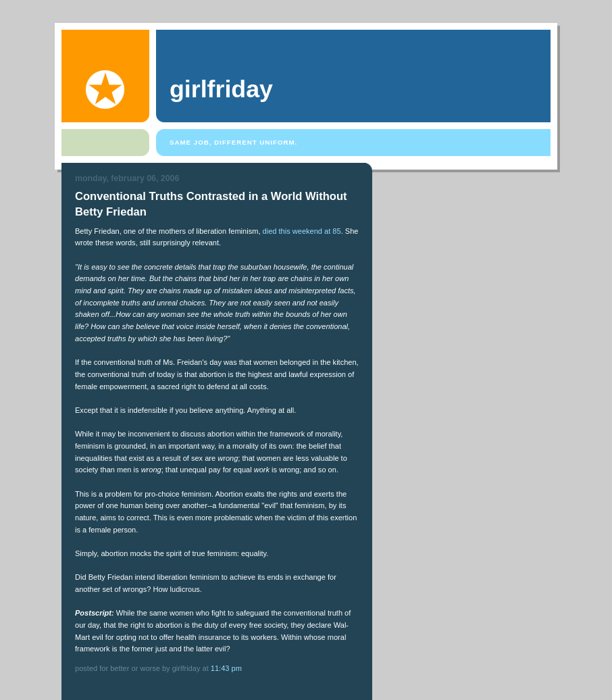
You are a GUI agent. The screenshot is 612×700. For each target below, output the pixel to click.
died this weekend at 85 (302, 231)
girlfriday (221, 89)
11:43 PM (226, 668)
